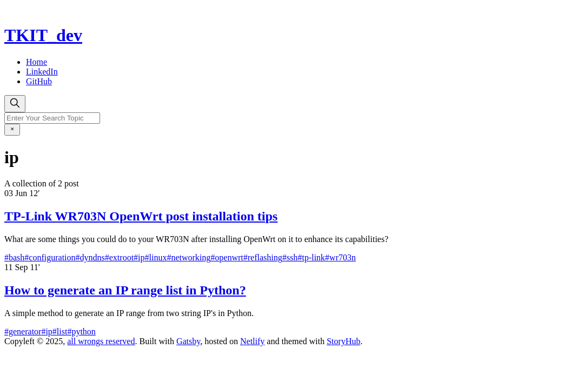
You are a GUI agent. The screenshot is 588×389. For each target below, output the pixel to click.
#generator (23, 331)
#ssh (290, 257)
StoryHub (343, 341)
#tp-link (311, 257)
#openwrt (227, 257)
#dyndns (90, 257)
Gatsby (188, 341)
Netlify (252, 341)
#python (81, 331)
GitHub (39, 81)
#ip (139, 257)
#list (60, 331)
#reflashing (263, 257)
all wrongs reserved (101, 341)
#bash (14, 257)
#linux (156, 257)
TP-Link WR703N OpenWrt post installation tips (141, 216)
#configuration (50, 257)
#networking (189, 257)
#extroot (119, 257)
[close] (12, 130)
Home (37, 62)
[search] (15, 104)
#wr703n (341, 257)
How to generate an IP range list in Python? (125, 290)
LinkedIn (42, 72)
